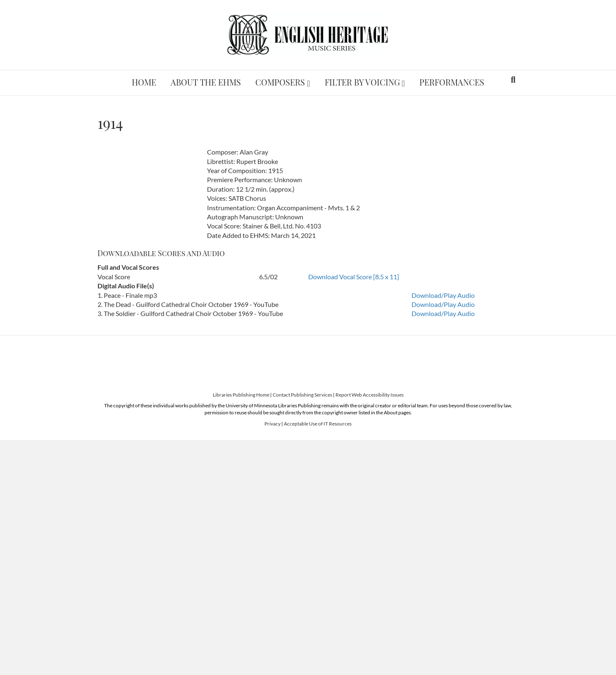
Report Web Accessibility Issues (370, 395)
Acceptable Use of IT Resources (318, 424)
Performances (452, 82)
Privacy (272, 424)
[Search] (513, 80)
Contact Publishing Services (302, 395)
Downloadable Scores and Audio (161, 253)
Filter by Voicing (362, 82)
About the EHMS (206, 82)
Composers (280, 82)
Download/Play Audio (443, 295)
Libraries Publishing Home (241, 395)
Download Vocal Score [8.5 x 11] (354, 277)
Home (144, 82)
